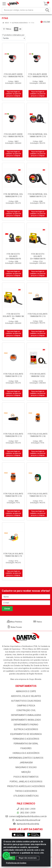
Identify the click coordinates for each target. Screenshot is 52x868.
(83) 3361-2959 (26, 813)
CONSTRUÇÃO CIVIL (26, 710)
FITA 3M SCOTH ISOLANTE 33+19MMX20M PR (13, 256)
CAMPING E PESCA (26, 706)
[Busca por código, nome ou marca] (23, 10)
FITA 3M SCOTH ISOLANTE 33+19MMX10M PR (38, 256)
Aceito (10, 858)
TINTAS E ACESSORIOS (26, 791)
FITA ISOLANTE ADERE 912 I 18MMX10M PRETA (13, 135)
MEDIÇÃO (26, 772)
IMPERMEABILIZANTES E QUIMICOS (26, 758)
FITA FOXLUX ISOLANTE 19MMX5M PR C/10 (38, 315)
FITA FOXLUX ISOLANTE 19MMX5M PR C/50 (38, 435)
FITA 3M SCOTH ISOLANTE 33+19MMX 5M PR (13, 316)
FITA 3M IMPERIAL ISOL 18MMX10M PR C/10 (38, 195)
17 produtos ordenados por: (13, 35)
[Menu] (4, 4)
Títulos (37, 622)
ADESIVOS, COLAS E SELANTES (26, 696)
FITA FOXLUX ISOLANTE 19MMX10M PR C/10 (13, 375)
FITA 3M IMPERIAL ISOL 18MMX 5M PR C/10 (38, 135)
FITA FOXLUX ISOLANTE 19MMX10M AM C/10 (13, 555)
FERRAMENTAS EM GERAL (26, 744)
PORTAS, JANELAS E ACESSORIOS (26, 782)
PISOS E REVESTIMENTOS (26, 777)
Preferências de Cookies (16, 863)
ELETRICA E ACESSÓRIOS (26, 729)
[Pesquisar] (47, 10)
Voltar (45, 22)
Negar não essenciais (28, 858)
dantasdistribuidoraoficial (26, 820)
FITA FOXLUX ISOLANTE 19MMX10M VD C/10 (38, 495)
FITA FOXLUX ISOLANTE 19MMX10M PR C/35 (13, 495)
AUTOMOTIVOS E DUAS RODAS (26, 701)
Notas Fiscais (15, 627)
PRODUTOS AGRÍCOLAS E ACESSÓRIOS (26, 786)
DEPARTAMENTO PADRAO (26, 725)
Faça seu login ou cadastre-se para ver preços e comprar (13, 94)
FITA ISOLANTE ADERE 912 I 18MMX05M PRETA (13, 75)
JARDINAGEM (26, 763)
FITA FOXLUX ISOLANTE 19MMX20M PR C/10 (13, 435)
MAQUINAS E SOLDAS (26, 767)
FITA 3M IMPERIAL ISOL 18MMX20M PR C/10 (13, 195)
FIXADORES (26, 748)
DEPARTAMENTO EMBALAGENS (26, 715)
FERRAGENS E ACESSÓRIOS (26, 739)
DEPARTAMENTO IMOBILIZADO (26, 720)
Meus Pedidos (15, 622)
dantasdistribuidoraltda (26, 824)
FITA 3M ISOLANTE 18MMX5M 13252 (38, 375)
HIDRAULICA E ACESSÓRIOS (26, 753)
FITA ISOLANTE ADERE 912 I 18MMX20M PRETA (38, 75)
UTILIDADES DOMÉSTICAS (26, 796)
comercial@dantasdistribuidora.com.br (26, 816)
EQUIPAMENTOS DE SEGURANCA (26, 734)
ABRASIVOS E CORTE (26, 691)
